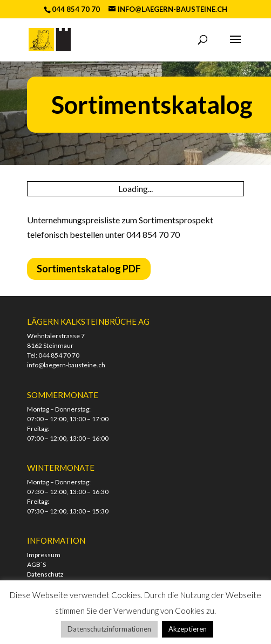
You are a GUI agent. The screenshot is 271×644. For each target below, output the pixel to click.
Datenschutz (45, 574)
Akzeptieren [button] (188, 629)
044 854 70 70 (59, 355)
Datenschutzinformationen (109, 629)
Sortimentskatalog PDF (89, 269)
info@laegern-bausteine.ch (66, 365)
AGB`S (36, 564)
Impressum (44, 555)
